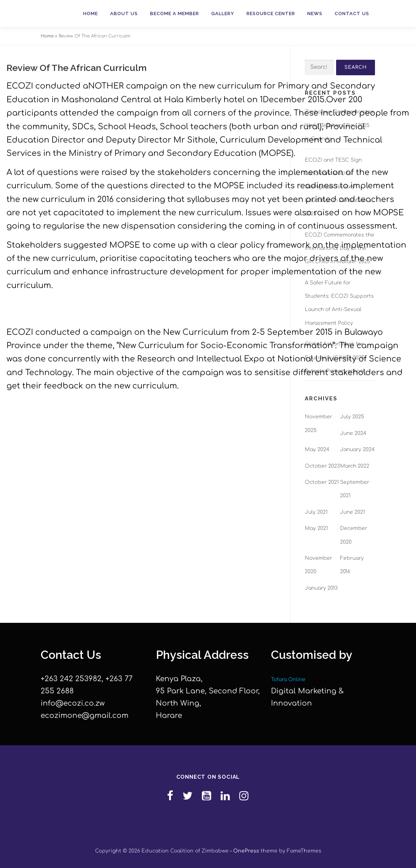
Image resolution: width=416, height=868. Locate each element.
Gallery (223, 14)
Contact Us (352, 14)
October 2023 (322, 466)
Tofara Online (288, 680)
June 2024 (353, 433)
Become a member (175, 14)
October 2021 (322, 482)
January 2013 (321, 588)
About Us (124, 14)
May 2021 (316, 528)
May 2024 (317, 449)
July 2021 (316, 512)
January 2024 (357, 449)
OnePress (246, 851)
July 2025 (352, 417)
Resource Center (271, 14)
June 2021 (352, 512)
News (315, 14)
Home (91, 14)
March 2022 (355, 466)
